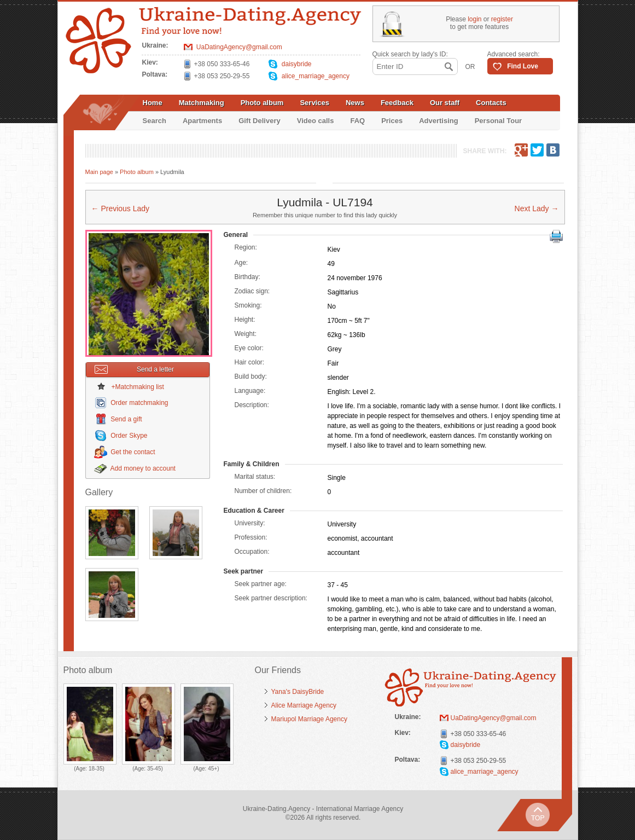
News (355, 103)
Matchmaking (202, 103)
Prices (392, 121)
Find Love (523, 66)
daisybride (297, 64)
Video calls (316, 121)
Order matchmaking (139, 403)
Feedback (397, 103)
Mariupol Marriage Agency (309, 719)
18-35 (96, 769)
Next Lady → (537, 208)
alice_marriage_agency (316, 76)
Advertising (439, 121)
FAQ (357, 121)
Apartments (202, 121)
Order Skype (129, 436)
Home (153, 103)
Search (155, 121)
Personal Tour (498, 121)
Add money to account (143, 468)
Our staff (445, 103)
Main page (99, 172)
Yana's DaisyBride (298, 692)
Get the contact (133, 452)
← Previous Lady (121, 208)
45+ (212, 769)
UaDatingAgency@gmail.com (239, 47)
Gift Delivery (260, 121)
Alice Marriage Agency (304, 705)
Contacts (491, 103)
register (502, 19)
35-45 (154, 769)
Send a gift (126, 419)
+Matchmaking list (138, 387)
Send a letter (135, 369)
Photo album (262, 103)
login (474, 19)
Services (314, 103)
